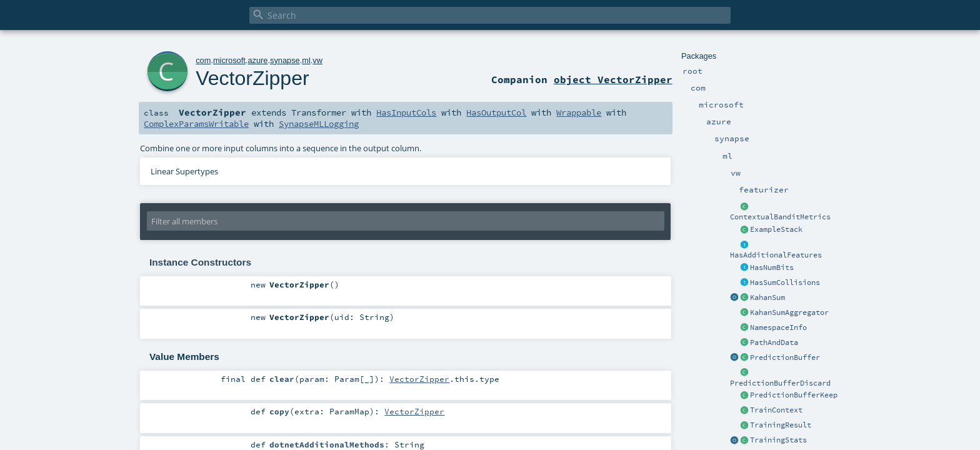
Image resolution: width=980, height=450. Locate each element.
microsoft (229, 60)
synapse (285, 60)
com (203, 60)
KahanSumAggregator (789, 312)
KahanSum (767, 297)
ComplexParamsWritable (196, 124)
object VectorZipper (613, 79)
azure (257, 60)
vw (317, 60)
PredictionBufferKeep (794, 395)
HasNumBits (772, 267)
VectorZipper (252, 78)
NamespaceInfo (778, 327)
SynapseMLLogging (319, 124)
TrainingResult (781, 425)
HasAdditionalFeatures (776, 255)
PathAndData (774, 342)
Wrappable (579, 112)
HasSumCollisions (785, 282)
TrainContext (776, 410)
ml (306, 60)
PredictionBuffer (785, 357)
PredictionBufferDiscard (780, 383)
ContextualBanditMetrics (780, 217)
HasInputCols (406, 112)
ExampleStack (776, 229)
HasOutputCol (496, 112)
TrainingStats (778, 440)
